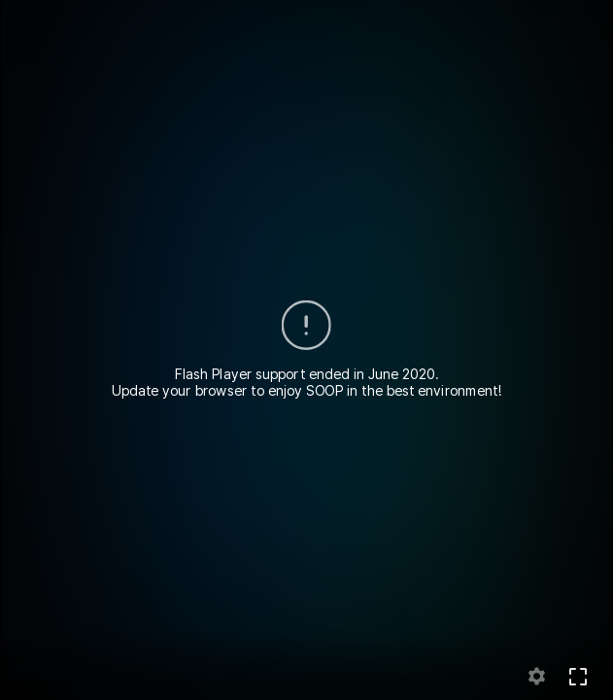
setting (537, 677)
